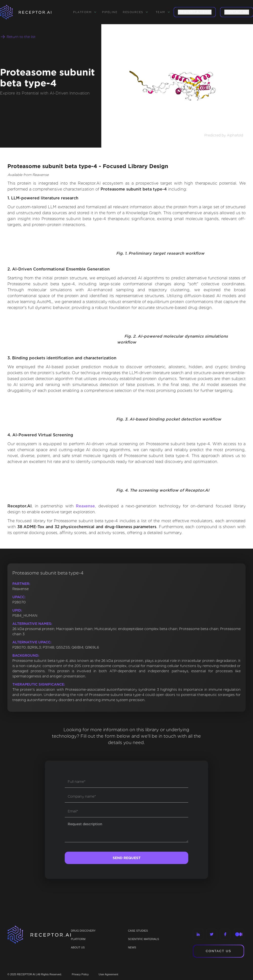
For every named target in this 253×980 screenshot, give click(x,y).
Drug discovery (83, 931)
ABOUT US (78, 947)
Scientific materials (144, 939)
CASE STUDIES (138, 931)
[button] (85, 12)
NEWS (132, 947)
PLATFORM (78, 939)
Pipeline (110, 12)
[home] (32, 12)
